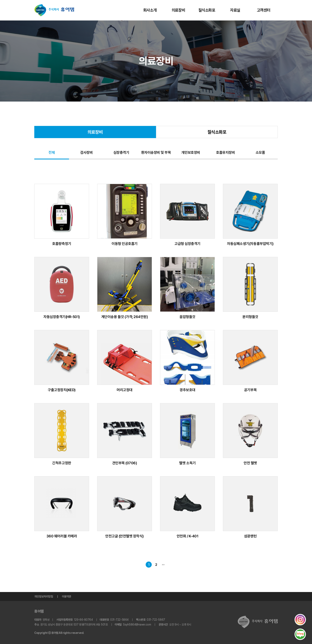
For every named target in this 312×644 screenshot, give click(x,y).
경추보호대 (187, 390)
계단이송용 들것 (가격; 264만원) (125, 317)
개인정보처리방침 (44, 596)
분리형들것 (250, 317)
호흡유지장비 (225, 152)
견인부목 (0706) (125, 463)
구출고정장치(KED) (62, 390)
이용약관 (67, 596)
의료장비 (178, 10)
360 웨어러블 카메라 (62, 536)
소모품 (260, 152)
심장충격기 (121, 152)
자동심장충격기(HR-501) (62, 317)
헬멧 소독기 (187, 463)
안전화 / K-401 (188, 536)
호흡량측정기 (62, 244)
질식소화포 (207, 10)
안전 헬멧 (250, 463)
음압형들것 (187, 317)
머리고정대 (125, 390)
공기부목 (250, 390)
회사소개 (150, 10)
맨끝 (163, 565)
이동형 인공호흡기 (125, 244)
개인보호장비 (191, 152)
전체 (52, 152)
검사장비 (86, 152)
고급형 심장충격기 (187, 244)
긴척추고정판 (62, 463)
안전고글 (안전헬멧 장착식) (125, 536)
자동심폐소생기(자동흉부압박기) (250, 244)
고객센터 (264, 10)
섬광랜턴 (250, 536)
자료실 (235, 10)
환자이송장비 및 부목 (156, 152)
